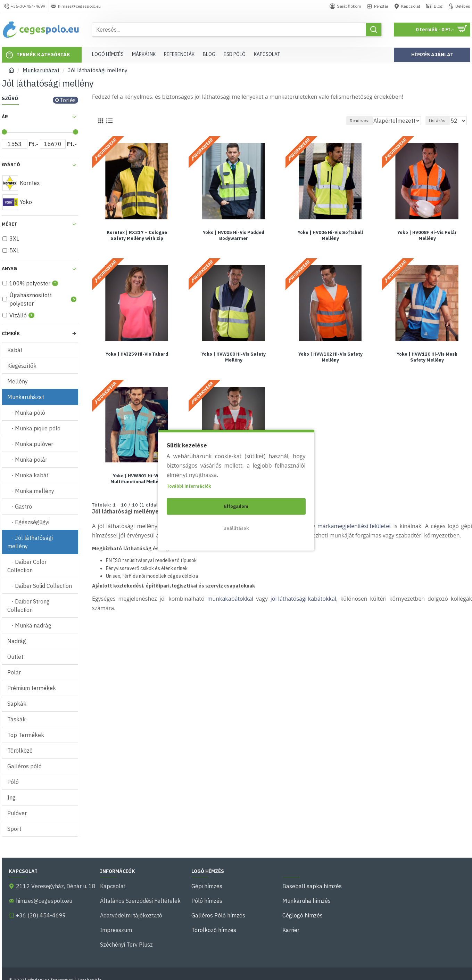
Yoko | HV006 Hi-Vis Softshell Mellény (330, 235)
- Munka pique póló (34, 428)
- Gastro (20, 507)
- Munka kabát (28, 475)
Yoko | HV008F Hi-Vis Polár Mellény (427, 235)
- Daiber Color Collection (27, 566)
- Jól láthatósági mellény (30, 542)
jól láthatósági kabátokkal (303, 599)
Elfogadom (236, 506)
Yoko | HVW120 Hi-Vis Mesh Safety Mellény (427, 357)
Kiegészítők (22, 366)
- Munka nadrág (29, 625)
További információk (189, 486)
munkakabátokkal (230, 599)
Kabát (15, 350)
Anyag (9, 269)
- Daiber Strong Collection (28, 606)
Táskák (16, 719)
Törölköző (20, 751)
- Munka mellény (31, 491)
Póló (13, 782)
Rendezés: (353, 120)
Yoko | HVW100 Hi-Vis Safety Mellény (234, 357)
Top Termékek (26, 735)
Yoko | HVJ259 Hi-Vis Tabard (137, 354)
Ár (5, 117)
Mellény (18, 381)
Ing (11, 797)
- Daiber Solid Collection (40, 586)
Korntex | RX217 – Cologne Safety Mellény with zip (137, 235)
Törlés (68, 100)
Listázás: (441, 120)
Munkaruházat (41, 70)
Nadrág (17, 641)
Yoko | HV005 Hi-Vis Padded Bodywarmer (234, 235)
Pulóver (17, 813)
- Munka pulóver (30, 444)
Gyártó (11, 165)
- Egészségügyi (28, 522)
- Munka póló (26, 413)
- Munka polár (27, 460)
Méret (10, 224)
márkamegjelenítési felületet (354, 526)
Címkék (11, 334)
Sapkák (17, 704)
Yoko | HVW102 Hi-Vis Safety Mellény (330, 357)
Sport (14, 829)
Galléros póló (24, 766)
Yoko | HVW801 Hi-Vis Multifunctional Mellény (137, 479)
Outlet (15, 657)
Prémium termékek (32, 688)
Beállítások (236, 528)
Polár (14, 672)
